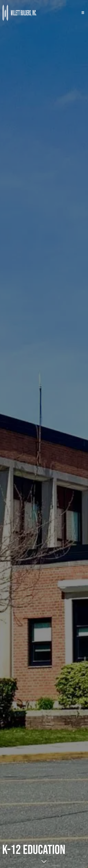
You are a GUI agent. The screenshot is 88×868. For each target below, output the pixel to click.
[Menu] (83, 13)
